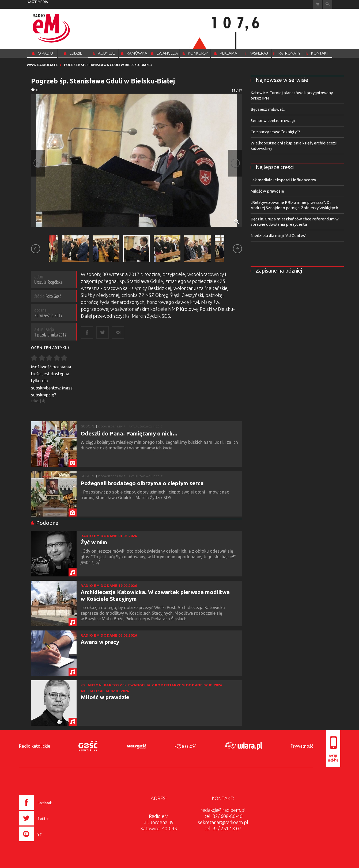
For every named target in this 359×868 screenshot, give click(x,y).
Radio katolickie (35, 746)
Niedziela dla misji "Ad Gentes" (279, 236)
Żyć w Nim (94, 542)
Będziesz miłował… (269, 109)
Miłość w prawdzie (105, 697)
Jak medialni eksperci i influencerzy (283, 180)
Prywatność (302, 746)
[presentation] (46, 842)
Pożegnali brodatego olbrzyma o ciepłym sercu (142, 483)
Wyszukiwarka (328, 4)
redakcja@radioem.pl (223, 810)
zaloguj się (38, 401)
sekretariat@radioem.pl (223, 822)
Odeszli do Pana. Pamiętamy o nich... (129, 433)
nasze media (37, 2)
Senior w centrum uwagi (273, 121)
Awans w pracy (100, 642)
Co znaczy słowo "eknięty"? (275, 132)
